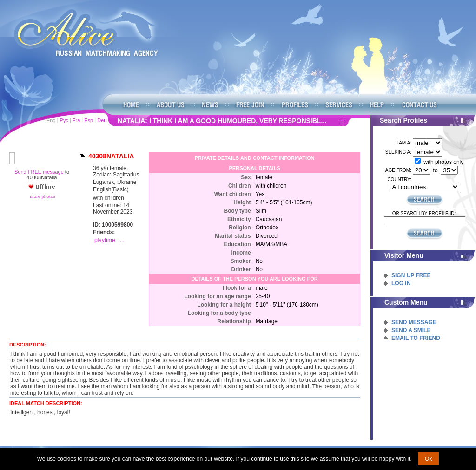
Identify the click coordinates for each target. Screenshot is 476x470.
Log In (401, 283)
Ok (428, 459)
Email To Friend (416, 338)
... (122, 240)
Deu (102, 120)
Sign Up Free (411, 275)
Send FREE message (39, 172)
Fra (76, 120)
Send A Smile (411, 330)
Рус (64, 120)
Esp (89, 120)
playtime (105, 240)
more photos (42, 196)
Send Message (414, 322)
